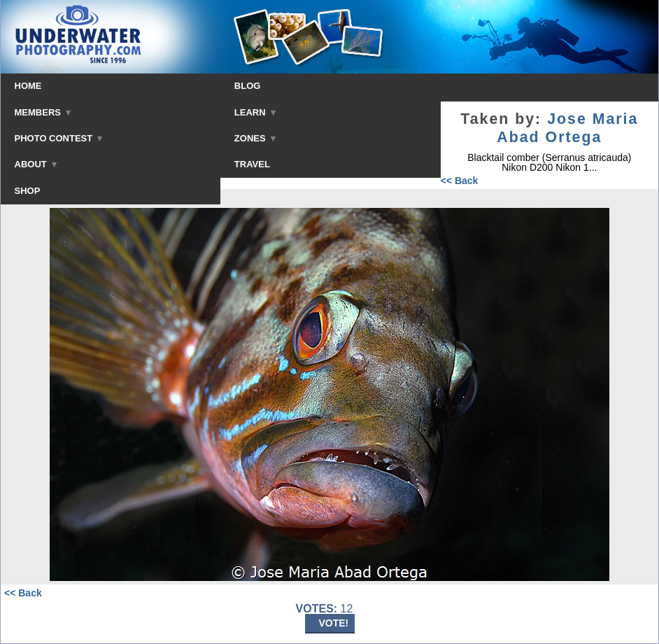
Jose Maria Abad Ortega (567, 128)
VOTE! (334, 623)
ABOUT (36, 164)
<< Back (460, 181)
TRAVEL (252, 164)
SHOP (28, 191)
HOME (28, 86)
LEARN (255, 112)
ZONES (255, 138)
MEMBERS (43, 112)
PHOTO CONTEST (59, 138)
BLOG (248, 86)
